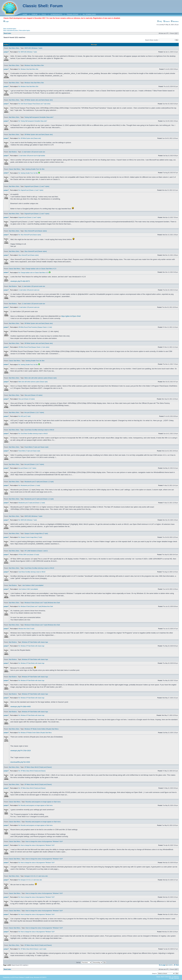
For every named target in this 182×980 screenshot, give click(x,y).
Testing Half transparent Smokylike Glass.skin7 (39, 117)
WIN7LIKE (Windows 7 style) (33, 48)
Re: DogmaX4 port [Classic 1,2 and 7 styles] (31, 190)
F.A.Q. (44, 15)
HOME (25, 15)
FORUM (35, 15)
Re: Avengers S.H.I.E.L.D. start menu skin (30, 880)
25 (175, 965)
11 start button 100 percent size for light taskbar (32, 156)
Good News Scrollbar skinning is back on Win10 (39, 430)
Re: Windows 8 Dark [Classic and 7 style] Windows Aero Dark (36, 606)
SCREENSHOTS (56, 15)
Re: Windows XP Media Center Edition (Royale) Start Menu (35, 733)
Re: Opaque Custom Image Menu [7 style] (30, 537)
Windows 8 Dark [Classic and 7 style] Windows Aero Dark (42, 603)
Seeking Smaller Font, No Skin (35, 169)
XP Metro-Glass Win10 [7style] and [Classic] (38, 767)
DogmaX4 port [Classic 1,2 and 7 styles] (37, 186)
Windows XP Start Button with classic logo (35, 642)
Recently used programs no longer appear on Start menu (43, 802)
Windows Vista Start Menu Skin (34, 65)
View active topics (24, 30)
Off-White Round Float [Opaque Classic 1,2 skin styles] (34, 347)
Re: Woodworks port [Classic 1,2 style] (29, 485)
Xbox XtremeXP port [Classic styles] (36, 231)
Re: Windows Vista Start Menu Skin (28, 69)
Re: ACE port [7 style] (24, 416)
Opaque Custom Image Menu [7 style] (36, 533)
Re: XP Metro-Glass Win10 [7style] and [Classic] (32, 771)
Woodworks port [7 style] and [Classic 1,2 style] (39, 482)
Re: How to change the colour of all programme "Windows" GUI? (36, 845)
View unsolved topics (10, 29)
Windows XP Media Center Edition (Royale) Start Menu (41, 729)
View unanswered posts (10, 30)
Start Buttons (13, 152)
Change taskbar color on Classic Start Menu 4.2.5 (41, 269)
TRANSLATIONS (72, 15)
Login (6, 21)
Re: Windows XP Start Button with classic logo (31, 646)
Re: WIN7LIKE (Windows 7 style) (28, 52)
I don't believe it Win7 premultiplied (33, 585)
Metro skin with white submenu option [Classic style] (40, 378)
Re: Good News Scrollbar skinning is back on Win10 (33, 434)
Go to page (162, 965)
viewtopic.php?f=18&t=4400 (20, 707)
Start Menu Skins (14, 48)
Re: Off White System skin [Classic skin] (30, 138)
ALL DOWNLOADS (89, 15)
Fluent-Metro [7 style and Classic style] (36, 447)
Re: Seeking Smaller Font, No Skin (28, 173)
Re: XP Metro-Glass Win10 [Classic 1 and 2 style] (32, 949)
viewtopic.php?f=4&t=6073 (20, 281)
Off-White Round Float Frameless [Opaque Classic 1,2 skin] (35, 327)
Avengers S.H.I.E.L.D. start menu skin (36, 876)
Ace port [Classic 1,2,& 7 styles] (34, 412)
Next (177, 965)
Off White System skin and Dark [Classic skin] (38, 100)
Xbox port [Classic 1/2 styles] (33, 395)
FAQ (160, 21)
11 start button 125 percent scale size (33, 152)
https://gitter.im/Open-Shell (71, 316)
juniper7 (6, 52)
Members (175, 21)
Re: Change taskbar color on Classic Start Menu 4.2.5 (34, 273)
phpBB (12, 977)
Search (167, 21)
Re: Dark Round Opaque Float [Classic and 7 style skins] (34, 104)
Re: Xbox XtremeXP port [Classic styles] (30, 235)
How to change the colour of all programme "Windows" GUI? (44, 841)
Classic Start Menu (15, 169)
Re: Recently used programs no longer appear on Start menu (35, 805)
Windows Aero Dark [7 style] (26, 629)
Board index (7, 33)
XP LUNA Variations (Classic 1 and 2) (36, 551)
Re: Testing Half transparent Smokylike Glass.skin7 (33, 121)
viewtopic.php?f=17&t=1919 (20, 751)
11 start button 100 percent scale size (29, 290)
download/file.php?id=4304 (20, 762)
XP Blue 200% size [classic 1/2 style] (29, 555)
